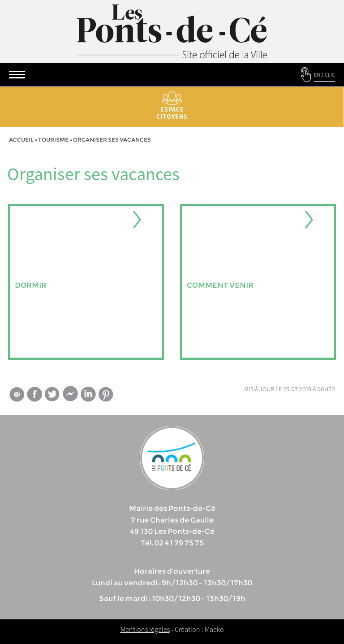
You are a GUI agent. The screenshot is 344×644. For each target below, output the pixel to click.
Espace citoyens (172, 106)
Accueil (21, 140)
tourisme (53, 140)
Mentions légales (145, 629)
